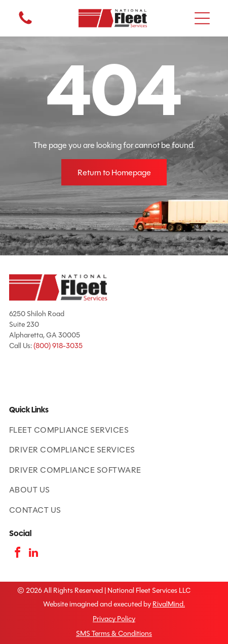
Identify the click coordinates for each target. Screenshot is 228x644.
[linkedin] (33, 554)
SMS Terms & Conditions (114, 634)
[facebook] (17, 554)
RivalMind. (169, 604)
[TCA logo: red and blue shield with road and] (66, 377)
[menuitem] (114, 430)
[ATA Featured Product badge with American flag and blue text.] (28, 377)
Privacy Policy (114, 619)
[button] (202, 18)
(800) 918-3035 (58, 346)
